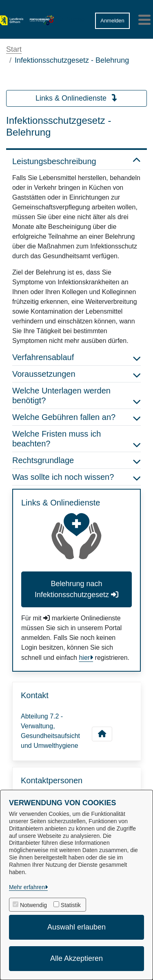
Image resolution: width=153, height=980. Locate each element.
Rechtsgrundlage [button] (76, 460)
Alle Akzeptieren (76, 958)
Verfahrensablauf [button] (76, 357)
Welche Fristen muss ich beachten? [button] (76, 439)
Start (14, 49)
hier (84, 658)
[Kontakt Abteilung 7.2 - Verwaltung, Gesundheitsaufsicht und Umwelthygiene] (102, 734)
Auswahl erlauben (76, 927)
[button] (71, 18)
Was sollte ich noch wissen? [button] (76, 477)
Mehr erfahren (27, 887)
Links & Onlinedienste (76, 98)
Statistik (71, 905)
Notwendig (33, 905)
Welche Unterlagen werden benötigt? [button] (76, 396)
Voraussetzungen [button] (76, 374)
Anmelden (112, 21)
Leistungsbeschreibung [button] (76, 161)
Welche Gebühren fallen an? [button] (76, 417)
